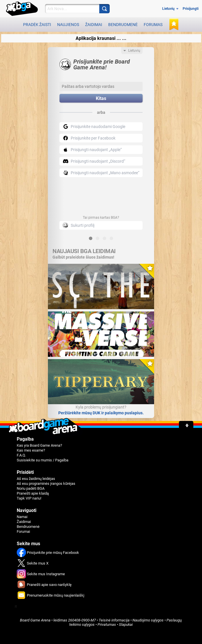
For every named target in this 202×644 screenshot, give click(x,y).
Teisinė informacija (114, 620)
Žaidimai (94, 25)
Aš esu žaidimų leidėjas (36, 479)
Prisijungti (191, 9)
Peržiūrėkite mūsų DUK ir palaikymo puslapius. (101, 413)
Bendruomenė (123, 25)
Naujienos (68, 25)
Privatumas (107, 624)
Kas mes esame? (31, 450)
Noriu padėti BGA (31, 488)
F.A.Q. (21, 455)
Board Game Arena (35, 620)
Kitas (101, 98)
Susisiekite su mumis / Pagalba (43, 460)
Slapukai (126, 624)
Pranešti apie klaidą (33, 493)
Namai (22, 517)
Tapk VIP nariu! (29, 498)
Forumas (153, 25)
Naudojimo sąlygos (148, 620)
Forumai (23, 531)
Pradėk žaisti (37, 25)
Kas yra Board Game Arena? (39, 445)
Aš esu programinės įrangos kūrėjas (46, 484)
